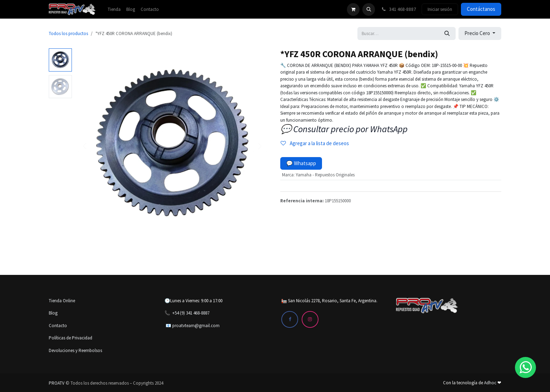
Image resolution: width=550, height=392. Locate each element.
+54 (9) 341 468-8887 (191, 313)
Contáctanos (481, 9)
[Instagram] (310, 319)
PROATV (57, 383)
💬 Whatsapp (301, 163)
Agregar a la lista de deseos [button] (315, 143)
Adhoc (491, 383)
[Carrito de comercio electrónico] (353, 9)
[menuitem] (114, 9)
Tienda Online (62, 301)
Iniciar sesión (440, 9)
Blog (53, 313)
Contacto (58, 326)
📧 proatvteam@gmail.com (193, 326)
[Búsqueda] (447, 33)
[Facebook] (290, 319)
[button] (369, 9)
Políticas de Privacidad (71, 338)
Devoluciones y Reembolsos (75, 350)
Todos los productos (68, 33)
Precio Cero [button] (478, 33)
